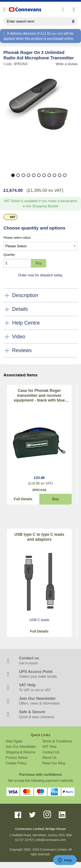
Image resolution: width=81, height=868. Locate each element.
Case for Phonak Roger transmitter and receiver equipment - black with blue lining (39, 396)
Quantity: (10, 255)
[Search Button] (73, 21)
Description (25, 295)
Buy (56, 499)
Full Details (23, 499)
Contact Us (51, 752)
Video (19, 336)
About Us (49, 758)
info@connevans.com (51, 840)
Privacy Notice (17, 758)
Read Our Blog (54, 763)
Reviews (22, 350)
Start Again (14, 741)
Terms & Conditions (57, 741)
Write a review (67, 64)
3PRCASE (39, 490)
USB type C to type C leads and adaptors (39, 537)
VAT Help (49, 747)
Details (20, 309)
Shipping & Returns (21, 752)
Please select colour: (17, 238)
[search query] (40, 21)
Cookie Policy (16, 763)
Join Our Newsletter (21, 747)
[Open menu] (4, 9)
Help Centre (26, 323)
